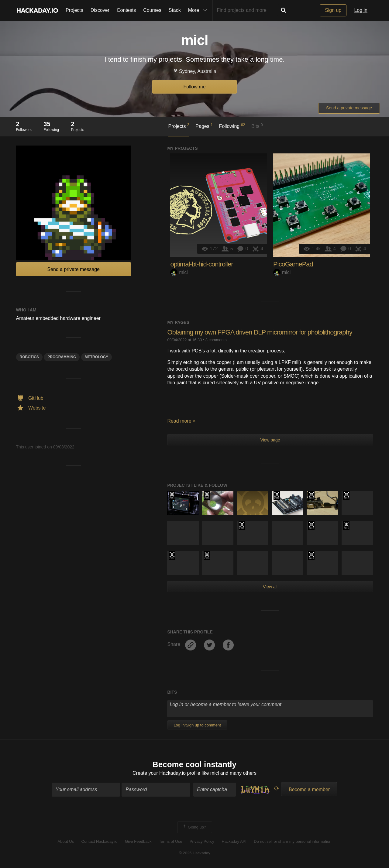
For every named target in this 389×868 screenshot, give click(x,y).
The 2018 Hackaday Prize (242, 525)
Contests (126, 10)
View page (270, 440)
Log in (361, 10)
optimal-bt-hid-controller (201, 264)
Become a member (309, 789)
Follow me (195, 87)
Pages (204, 126)
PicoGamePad (293, 264)
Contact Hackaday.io (100, 841)
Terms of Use (171, 841)
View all (270, 587)
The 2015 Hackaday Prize (207, 495)
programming (62, 357)
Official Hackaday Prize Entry (172, 495)
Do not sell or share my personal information (293, 841)
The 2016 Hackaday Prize (277, 495)
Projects (74, 10)
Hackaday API (234, 841)
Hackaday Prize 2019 (311, 555)
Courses (152, 10)
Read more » (181, 421)
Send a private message (349, 108)
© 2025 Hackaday (194, 853)
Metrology (96, 357)
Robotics (29, 357)
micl (179, 272)
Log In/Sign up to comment (197, 725)
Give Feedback (138, 841)
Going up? (194, 827)
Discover (100, 10)
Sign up (333, 10)
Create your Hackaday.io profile (166, 773)
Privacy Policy (202, 841)
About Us (66, 841)
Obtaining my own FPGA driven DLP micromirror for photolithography (260, 332)
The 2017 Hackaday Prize (346, 495)
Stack (175, 10)
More (199, 10)
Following (232, 126)
